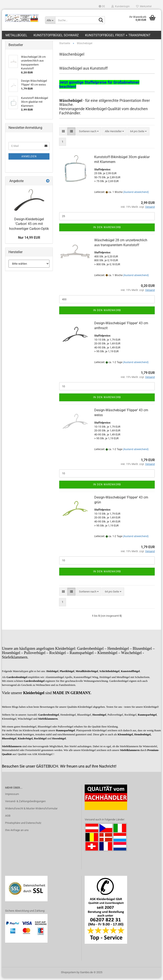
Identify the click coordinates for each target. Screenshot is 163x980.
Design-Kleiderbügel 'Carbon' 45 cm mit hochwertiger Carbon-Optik (29, 226)
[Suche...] (50, 20)
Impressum (12, 796)
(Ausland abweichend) (136, 194)
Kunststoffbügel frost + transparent (118, 35)
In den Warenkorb (107, 229)
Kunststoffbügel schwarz (56, 35)
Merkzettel (144, 6)
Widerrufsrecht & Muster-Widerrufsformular (31, 811)
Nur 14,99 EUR (29, 240)
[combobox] (89, 134)
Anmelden (29, 159)
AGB (8, 818)
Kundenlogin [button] (121, 6)
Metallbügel (16, 35)
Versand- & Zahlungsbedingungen (25, 803)
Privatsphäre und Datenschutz (23, 825)
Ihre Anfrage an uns (17, 832)
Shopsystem (68, 974)
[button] (102, 6)
